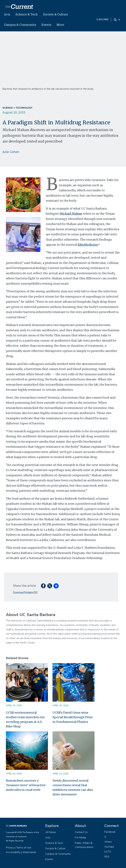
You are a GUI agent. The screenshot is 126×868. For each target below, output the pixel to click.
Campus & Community (20, 25)
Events (46, 25)
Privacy (10, 848)
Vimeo (108, 842)
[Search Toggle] (117, 20)
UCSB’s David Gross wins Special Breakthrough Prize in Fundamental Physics (73, 717)
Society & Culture (55, 14)
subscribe (102, 19)
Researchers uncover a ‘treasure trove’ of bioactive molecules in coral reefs (26, 785)
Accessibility (13, 852)
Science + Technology (17, 108)
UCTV (108, 852)
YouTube (109, 847)
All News (51, 832)
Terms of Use (24, 848)
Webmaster (29, 852)
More (60, 25)
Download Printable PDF (25, 592)
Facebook (110, 832)
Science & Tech (27, 14)
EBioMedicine (89, 245)
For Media (80, 838)
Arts (7, 14)
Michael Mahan (71, 214)
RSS (107, 857)
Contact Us (81, 832)
